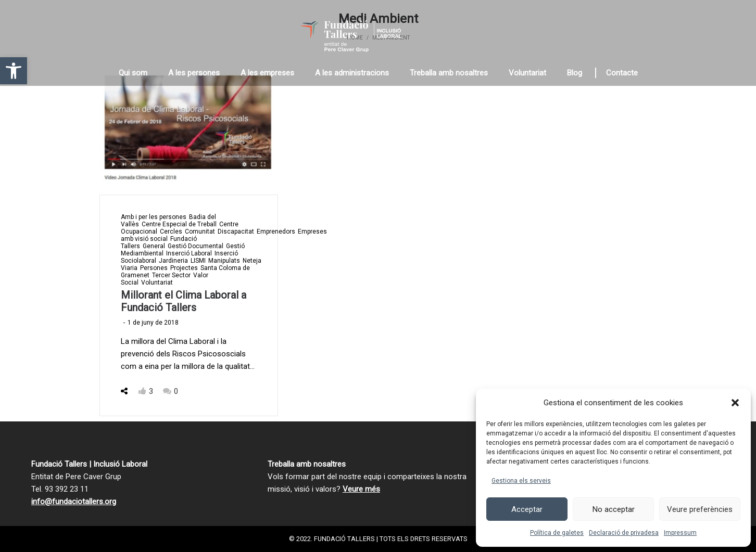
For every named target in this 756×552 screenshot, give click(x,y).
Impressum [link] (680, 533)
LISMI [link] (198, 261)
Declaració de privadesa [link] (624, 533)
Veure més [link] (361, 489)
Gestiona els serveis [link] (521, 481)
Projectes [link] (184, 268)
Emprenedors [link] (276, 232)
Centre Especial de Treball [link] (179, 224)
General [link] (154, 246)
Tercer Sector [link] (171, 275)
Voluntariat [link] (157, 283)
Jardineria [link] (173, 261)
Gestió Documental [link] (196, 246)
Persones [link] (154, 268)
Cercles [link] (171, 232)
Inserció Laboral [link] (189, 253)
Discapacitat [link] (236, 232)
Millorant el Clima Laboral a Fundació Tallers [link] (184, 301)
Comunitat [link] (200, 232)
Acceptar (527, 509)
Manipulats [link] (224, 261)
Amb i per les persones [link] (154, 217)
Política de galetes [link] (557, 533)
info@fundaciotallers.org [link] (74, 502)
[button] (735, 403)
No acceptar (614, 509)
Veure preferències (700, 509)
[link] (14, 71)
